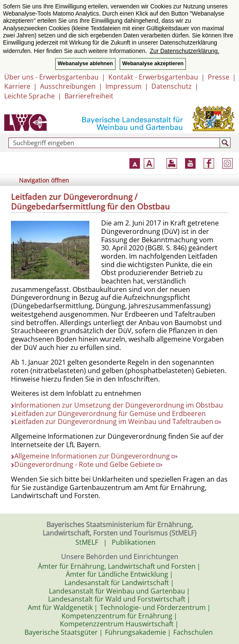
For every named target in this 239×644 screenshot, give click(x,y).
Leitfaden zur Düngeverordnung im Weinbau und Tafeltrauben (118, 421)
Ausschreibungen (68, 86)
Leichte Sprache (30, 96)
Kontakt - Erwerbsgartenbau (153, 77)
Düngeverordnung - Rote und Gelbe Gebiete (88, 464)
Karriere (17, 86)
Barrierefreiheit (89, 96)
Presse (219, 77)
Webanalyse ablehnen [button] (85, 64)
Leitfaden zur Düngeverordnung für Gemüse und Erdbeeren (110, 413)
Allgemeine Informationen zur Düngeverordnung (96, 456)
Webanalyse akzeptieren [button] (153, 64)
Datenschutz (172, 86)
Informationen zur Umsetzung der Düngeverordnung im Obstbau (119, 405)
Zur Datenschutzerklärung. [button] (184, 51)
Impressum (124, 86)
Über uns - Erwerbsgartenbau (51, 77)
